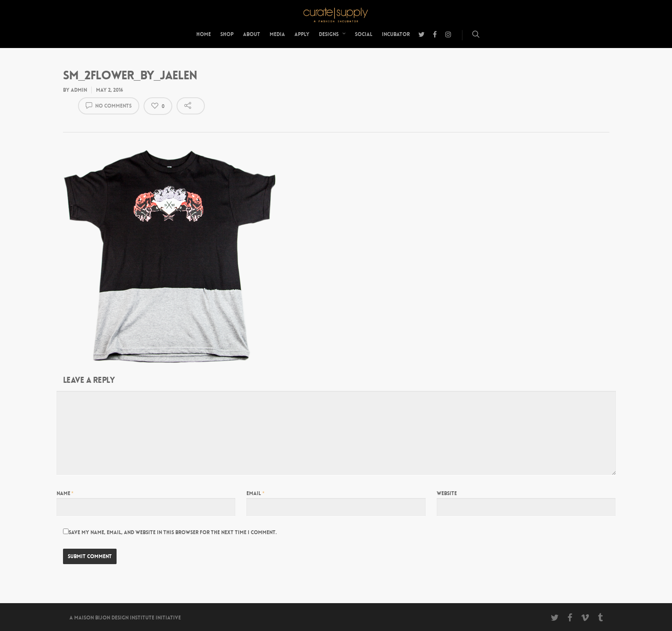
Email (255, 493)
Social (364, 34)
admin (79, 90)
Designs (333, 34)
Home (204, 34)
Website (447, 493)
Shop (227, 34)
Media (277, 34)
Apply (302, 34)
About (252, 34)
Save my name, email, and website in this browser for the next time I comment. (173, 532)
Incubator (396, 34)
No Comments (109, 105)
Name (65, 493)
